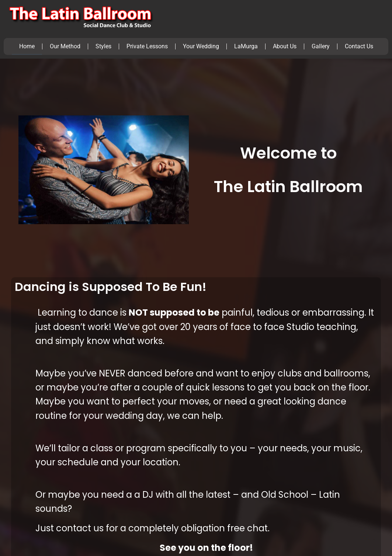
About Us (285, 46)
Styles (103, 46)
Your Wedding (201, 46)
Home (27, 46)
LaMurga (246, 46)
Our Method (65, 46)
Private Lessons (147, 46)
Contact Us (359, 46)
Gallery (321, 46)
